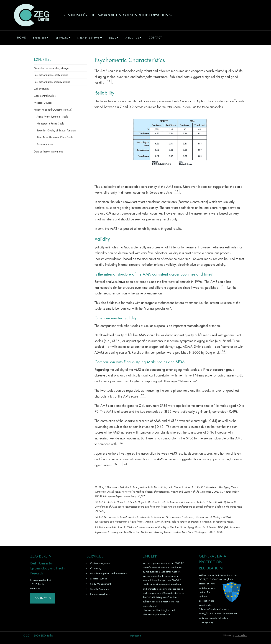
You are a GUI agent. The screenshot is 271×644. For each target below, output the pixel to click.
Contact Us (43, 598)
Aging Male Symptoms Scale (52, 117)
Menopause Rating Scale (50, 124)
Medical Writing (99, 579)
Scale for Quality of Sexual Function (56, 130)
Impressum (135, 636)
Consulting (96, 568)
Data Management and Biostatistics (109, 573)
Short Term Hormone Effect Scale (55, 137)
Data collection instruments (48, 152)
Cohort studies (42, 89)
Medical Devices (43, 103)
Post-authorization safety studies (51, 75)
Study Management (100, 584)
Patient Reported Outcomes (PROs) (53, 110)
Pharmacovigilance (100, 594)
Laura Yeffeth (241, 635)
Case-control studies (45, 96)
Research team (45, 144)
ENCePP (179, 563)
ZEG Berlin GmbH (31, 15)
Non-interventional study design (51, 68)
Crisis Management (100, 563)
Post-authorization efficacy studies (52, 82)
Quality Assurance (100, 589)
